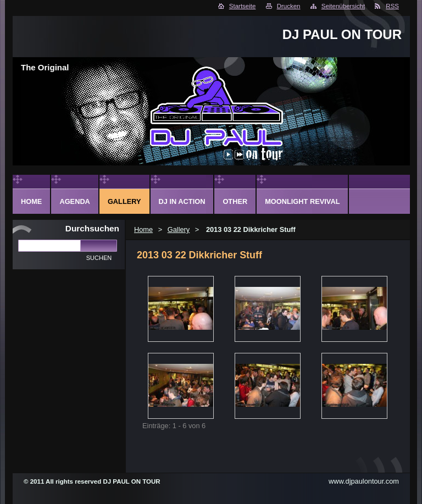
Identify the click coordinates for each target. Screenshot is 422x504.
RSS (392, 6)
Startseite (243, 6)
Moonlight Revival (302, 201)
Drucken (289, 6)
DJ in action (182, 201)
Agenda (74, 201)
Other (235, 201)
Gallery (179, 229)
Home (143, 229)
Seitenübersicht (343, 6)
